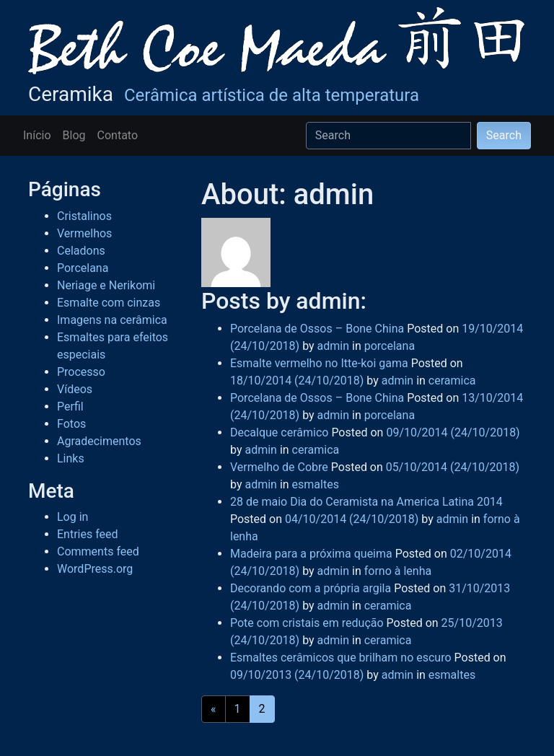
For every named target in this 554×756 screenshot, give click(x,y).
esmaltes (316, 484)
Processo (81, 372)
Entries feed (88, 534)
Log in (72, 517)
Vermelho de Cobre (279, 467)
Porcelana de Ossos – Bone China (317, 329)
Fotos (71, 424)
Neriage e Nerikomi (106, 285)
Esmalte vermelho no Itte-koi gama (319, 363)
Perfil (70, 406)
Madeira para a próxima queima (311, 554)
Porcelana (83, 268)
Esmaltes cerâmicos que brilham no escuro (341, 658)
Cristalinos (84, 216)
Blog (74, 135)
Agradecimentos (99, 441)
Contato (118, 135)
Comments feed (98, 551)
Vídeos (75, 389)
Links (71, 458)
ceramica (452, 381)
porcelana (390, 346)
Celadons (81, 251)
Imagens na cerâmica (112, 320)
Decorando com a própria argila (311, 588)
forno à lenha (398, 571)
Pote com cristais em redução (307, 623)
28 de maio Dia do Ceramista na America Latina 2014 (366, 502)
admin (332, 346)
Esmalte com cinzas (109, 303)
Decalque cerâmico (279, 432)
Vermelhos (84, 233)
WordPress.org (95, 569)
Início (37, 135)
